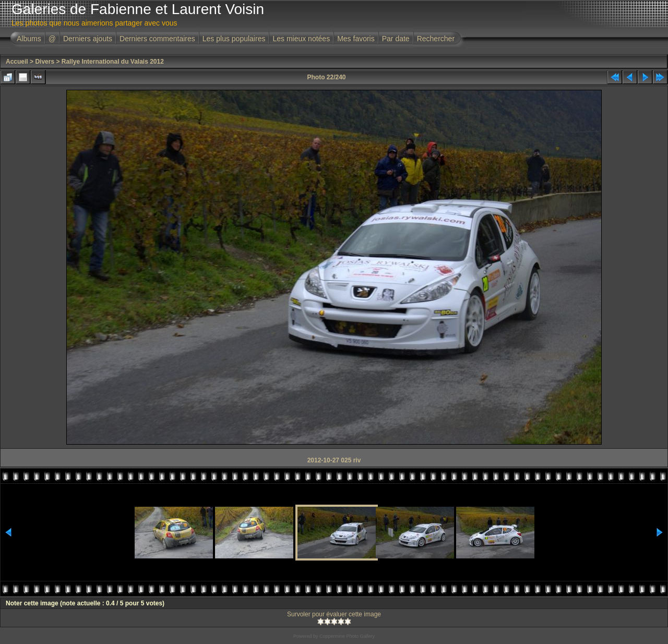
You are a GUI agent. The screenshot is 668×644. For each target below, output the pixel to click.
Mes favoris (356, 39)
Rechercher (436, 39)
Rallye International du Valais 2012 (113, 62)
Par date (396, 39)
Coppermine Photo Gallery (347, 636)
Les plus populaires (234, 39)
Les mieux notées (301, 39)
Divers (45, 62)
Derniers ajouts (88, 39)
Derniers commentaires (157, 39)
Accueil (17, 62)
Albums (29, 39)
